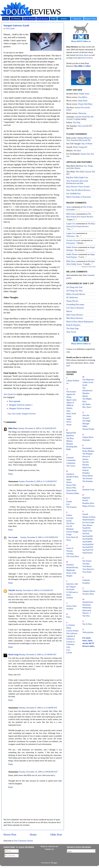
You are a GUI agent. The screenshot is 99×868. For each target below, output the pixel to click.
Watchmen (87, 605)
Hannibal (70, 565)
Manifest (86, 393)
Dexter (69, 482)
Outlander (86, 440)
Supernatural (87, 553)
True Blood (87, 566)
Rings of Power (89, 506)
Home (33, 835)
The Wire (86, 616)
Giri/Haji (70, 554)
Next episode (15, 401)
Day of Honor (87, 144)
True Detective (88, 569)
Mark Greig (13, 654)
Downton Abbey (73, 493)
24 (67, 383)
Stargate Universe (29, 414)
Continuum (71, 463)
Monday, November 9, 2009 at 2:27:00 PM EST (38, 654)
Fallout (69, 515)
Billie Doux (13, 428)
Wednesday (87, 608)
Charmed (70, 458)
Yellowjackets (88, 632)
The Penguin (87, 454)
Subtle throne (72, 247)
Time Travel (71, 332)
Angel (69, 419)
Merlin (85, 396)
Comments (10, 856)
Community (71, 460)
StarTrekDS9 (88, 536)
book (75, 58)
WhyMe (12, 590)
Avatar (69, 424)
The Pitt (86, 462)
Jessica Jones (71, 606)
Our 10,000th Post (74, 193)
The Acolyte (71, 392)
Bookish (70, 444)
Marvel (69, 311)
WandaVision (88, 602)
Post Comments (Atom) (24, 841)
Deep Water (83, 101)
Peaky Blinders (88, 451)
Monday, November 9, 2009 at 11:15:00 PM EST (38, 708)
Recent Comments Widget (90, 267)
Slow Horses (87, 525)
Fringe (69, 534)
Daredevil (70, 474)
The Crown (71, 466)
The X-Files (87, 624)
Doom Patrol (71, 490)
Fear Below (83, 97)
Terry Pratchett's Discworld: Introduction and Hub (77, 182)
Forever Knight (72, 532)
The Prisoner (88, 478)
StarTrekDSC (88, 539)
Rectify (85, 500)
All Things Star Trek (74, 287)
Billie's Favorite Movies (76, 294)
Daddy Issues (84, 94)
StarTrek (86, 533)
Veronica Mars (88, 594)
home (19, 408)
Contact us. (49, 849)
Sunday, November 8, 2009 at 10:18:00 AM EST (37, 428)
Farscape (70, 518)
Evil (68, 504)
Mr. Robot (86, 404)
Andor (69, 416)
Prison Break (88, 476)
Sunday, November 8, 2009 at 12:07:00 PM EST (39, 537)
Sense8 (85, 514)
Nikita (85, 426)
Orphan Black (88, 437)
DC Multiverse (72, 297)
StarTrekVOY (88, 550)
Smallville (86, 528)
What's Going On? (80, 147)
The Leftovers (72, 633)
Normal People (88, 429)
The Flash (70, 523)
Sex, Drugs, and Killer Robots (80, 167)
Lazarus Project (72, 631)
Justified (70, 609)
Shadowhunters (89, 520)
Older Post (56, 835)
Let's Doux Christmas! (75, 308)
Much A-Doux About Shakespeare (80, 322)
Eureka (69, 501)
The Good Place (73, 556)
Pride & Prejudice (73, 325)
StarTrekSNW (88, 544)
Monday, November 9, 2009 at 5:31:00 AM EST (34, 590)
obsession (70, 236)
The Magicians (88, 379)
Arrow (69, 422)
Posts (8, 851)
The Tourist (87, 561)
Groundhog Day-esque (75, 304)
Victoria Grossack (73, 240)
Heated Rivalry (72, 567)
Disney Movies (72, 301)
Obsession (82, 113)
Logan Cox (71, 224)
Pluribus (86, 465)
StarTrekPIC (87, 542)
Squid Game (87, 531)
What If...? (87, 613)
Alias (68, 411)
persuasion (71, 243)
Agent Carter (71, 400)
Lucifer (69, 652)
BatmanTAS (71, 433)
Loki (68, 647)
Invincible (70, 589)
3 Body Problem (73, 381)
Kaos (68, 617)
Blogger (54, 863)
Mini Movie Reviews (75, 318)
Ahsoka (69, 408)
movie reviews (87, 58)
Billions (69, 441)
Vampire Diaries (89, 591)
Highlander (71, 570)
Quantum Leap (88, 489)
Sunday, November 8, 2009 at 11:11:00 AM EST (38, 481)
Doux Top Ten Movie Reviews (78, 190)
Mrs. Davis (87, 407)
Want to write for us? (49, 846)
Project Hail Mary (85, 104)
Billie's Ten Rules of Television (79, 197)
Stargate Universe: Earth (16, 25)
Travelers (86, 564)
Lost (68, 650)
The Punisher (88, 481)
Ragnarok (86, 498)
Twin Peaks (87, 572)
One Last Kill (83, 126)
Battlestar (70, 435)
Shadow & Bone (89, 517)
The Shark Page (73, 328)
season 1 (21, 405)
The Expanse (71, 507)
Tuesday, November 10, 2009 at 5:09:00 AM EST (38, 772)
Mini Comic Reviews (75, 315)
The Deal (77, 150)
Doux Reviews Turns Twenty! (78, 187)
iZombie (70, 598)
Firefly (69, 521)
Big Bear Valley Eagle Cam (77, 177)
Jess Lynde (8, 394)
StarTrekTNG (88, 547)
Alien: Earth (71, 413)
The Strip (77, 122)
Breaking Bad (72, 446)
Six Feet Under (88, 522)
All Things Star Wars (75, 291)
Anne (68, 207)
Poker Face (87, 467)
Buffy (69, 449)
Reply (11, 474)
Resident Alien (88, 503)
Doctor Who (71, 485)
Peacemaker (87, 448)
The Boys (70, 438)
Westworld (87, 610)
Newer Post (10, 835)
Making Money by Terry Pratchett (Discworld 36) (79, 139)
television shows (82, 55)
